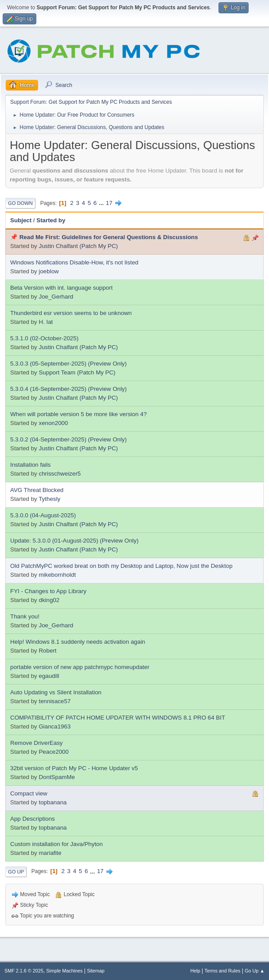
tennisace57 (55, 701)
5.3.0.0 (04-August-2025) (43, 515)
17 (109, 203)
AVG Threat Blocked (37, 490)
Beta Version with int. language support (61, 288)
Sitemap (96, 971)
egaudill (49, 676)
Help (195, 971)
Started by (51, 220)
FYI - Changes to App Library (48, 591)
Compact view (29, 793)
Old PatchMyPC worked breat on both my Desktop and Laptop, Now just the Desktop (121, 566)
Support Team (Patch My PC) (77, 372)
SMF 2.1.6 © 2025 (24, 971)
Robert (47, 651)
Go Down (20, 203)
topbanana (53, 802)
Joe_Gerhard (56, 297)
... (102, 203)
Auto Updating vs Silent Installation (56, 692)
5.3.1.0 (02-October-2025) (44, 338)
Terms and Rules (223, 971)
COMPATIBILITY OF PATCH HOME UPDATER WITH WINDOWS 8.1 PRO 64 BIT (118, 718)
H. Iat (46, 322)
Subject (21, 220)
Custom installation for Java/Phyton (57, 844)
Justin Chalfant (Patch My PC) (78, 246)
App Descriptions (33, 819)
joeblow (49, 271)
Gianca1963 (55, 726)
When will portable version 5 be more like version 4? (78, 414)
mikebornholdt (57, 575)
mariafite (50, 853)
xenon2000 (53, 423)
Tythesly (49, 499)
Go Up (16, 872)
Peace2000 (53, 752)
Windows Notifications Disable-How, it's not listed (74, 262)
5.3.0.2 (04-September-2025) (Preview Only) (68, 439)
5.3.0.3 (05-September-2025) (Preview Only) (68, 364)
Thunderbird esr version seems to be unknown (71, 313)
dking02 (49, 600)
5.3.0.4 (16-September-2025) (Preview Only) (68, 389)
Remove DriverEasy (37, 743)
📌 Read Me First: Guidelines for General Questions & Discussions (104, 237)
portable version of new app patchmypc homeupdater (80, 667)
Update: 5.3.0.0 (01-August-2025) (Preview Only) (74, 541)
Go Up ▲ (255, 971)
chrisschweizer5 (60, 474)
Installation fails (30, 465)
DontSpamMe (57, 777)
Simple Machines (64, 971)
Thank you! (25, 616)
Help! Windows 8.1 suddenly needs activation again (78, 642)
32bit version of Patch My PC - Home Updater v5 (74, 768)
